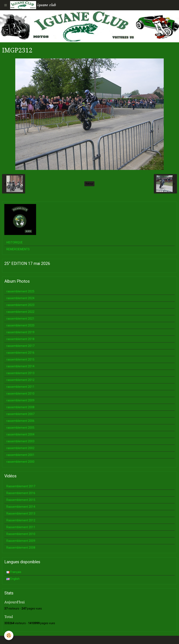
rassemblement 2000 (20, 462)
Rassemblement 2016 (21, 493)
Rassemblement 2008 (21, 548)
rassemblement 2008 (20, 407)
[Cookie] (9, 635)
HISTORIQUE (15, 242)
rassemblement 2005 (20, 428)
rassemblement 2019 (20, 332)
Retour (89, 184)
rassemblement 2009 (20, 400)
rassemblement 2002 (20, 448)
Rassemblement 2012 (21, 520)
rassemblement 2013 (20, 373)
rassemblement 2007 (20, 414)
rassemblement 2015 (20, 359)
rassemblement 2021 (20, 319)
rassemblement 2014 (20, 366)
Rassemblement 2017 (21, 486)
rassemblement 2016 (20, 353)
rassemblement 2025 (20, 291)
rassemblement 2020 (20, 325)
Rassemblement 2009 (21, 541)
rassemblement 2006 (20, 421)
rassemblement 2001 (20, 455)
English (13, 579)
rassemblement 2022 (20, 312)
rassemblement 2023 (20, 305)
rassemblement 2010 (20, 394)
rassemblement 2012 (20, 380)
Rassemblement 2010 (21, 534)
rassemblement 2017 (20, 346)
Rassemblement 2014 (21, 507)
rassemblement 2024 (20, 298)
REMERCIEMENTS (18, 249)
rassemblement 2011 (20, 387)
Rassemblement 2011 (21, 527)
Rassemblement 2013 (21, 514)
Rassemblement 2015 (21, 500)
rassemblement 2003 (20, 441)
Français (14, 572)
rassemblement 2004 (20, 434)
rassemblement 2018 (20, 339)
